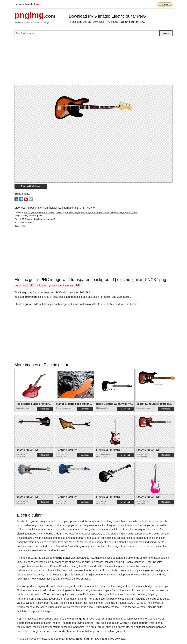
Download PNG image (31, 186)
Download (45, 409)
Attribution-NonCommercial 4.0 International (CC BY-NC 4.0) (61, 208)
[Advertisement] (93, 62)
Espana (38, 4)
